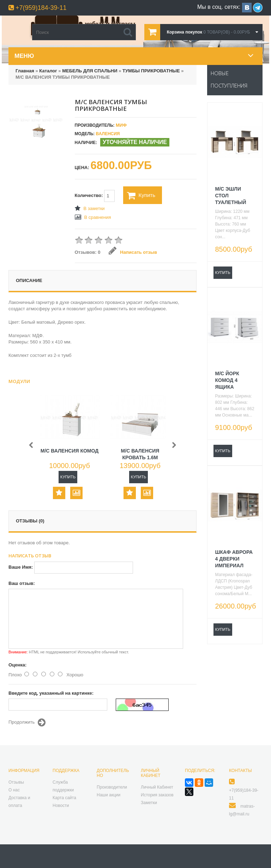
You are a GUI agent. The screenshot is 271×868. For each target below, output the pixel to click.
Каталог (48, 71)
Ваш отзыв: (22, 583)
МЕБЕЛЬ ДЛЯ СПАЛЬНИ (90, 71)
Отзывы (16, 782)
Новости (61, 806)
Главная (25, 71)
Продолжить (27, 723)
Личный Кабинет (157, 787)
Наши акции (109, 795)
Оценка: (17, 665)
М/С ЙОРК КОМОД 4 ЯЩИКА (227, 380)
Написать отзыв (133, 252)
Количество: (95, 196)
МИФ (121, 125)
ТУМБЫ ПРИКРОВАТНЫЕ (151, 71)
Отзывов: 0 (88, 252)
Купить (141, 196)
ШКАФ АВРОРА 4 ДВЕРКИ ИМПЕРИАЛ (234, 559)
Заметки (149, 803)
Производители (112, 787)
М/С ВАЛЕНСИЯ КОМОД (70, 451)
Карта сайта (64, 798)
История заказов (157, 795)
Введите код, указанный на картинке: (51, 693)
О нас (14, 790)
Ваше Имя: (21, 567)
